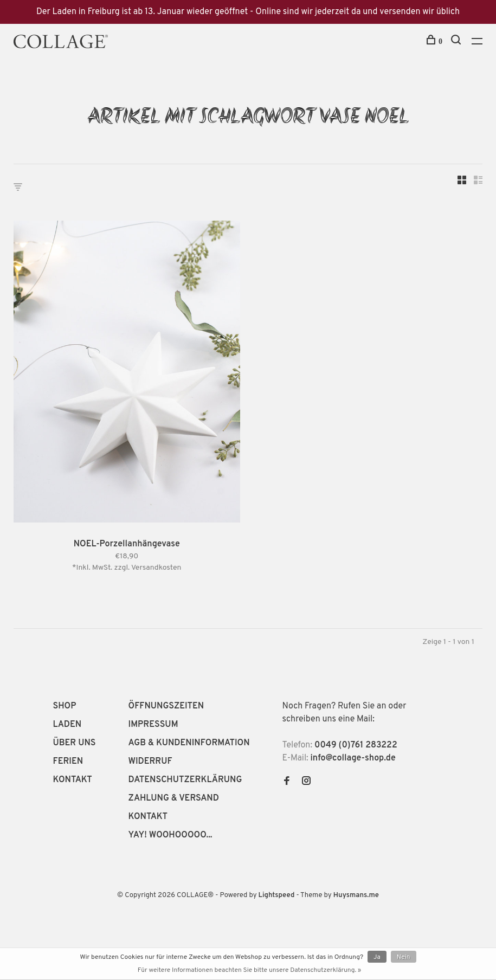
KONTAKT (73, 780)
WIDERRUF (150, 762)
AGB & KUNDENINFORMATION (189, 743)
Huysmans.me (356, 895)
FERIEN (68, 762)
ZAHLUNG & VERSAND (174, 798)
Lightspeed (277, 895)
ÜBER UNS (75, 743)
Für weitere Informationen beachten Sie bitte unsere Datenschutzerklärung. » (249, 970)
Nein (404, 957)
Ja (377, 957)
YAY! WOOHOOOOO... (170, 835)
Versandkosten (156, 568)
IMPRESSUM (153, 725)
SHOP (65, 706)
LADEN (67, 725)
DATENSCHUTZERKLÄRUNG (185, 780)
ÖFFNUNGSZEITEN (166, 706)
